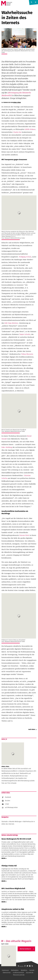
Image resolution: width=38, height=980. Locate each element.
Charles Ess (17, 132)
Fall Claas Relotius (11, 323)
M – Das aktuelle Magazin (16, 941)
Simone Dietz (24, 535)
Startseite (5, 822)
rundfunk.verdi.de (18, 973)
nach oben (32, 729)
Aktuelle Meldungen (15, 822)
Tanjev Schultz (25, 334)
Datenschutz (7, 973)
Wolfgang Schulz (25, 257)
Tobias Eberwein (27, 354)
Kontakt (32, 970)
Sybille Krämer (30, 129)
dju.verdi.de (30, 973)
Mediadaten (15, 970)
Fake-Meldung (7, 447)
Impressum (5, 970)
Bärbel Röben (17, 103)
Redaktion (24, 970)
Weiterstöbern (25, 949)
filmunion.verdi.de (19, 975)
